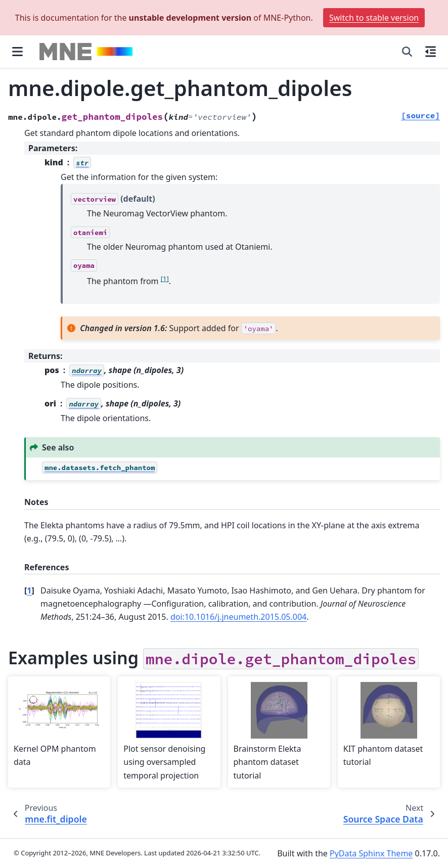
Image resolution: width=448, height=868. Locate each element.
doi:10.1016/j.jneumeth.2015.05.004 (238, 617)
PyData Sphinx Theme (371, 853)
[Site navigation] (17, 52)
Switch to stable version (374, 18)
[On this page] (431, 52)
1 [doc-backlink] (29, 590)
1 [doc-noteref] (165, 278)
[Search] (407, 52)
